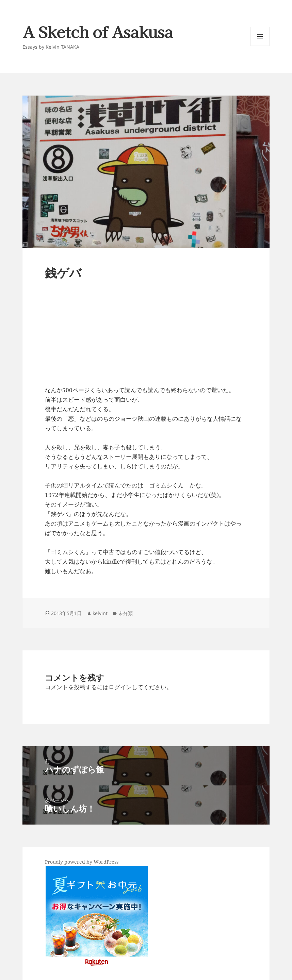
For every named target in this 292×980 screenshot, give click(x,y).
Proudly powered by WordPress (82, 862)
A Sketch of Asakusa (98, 31)
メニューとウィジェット (260, 46)
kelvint (100, 613)
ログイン (120, 687)
